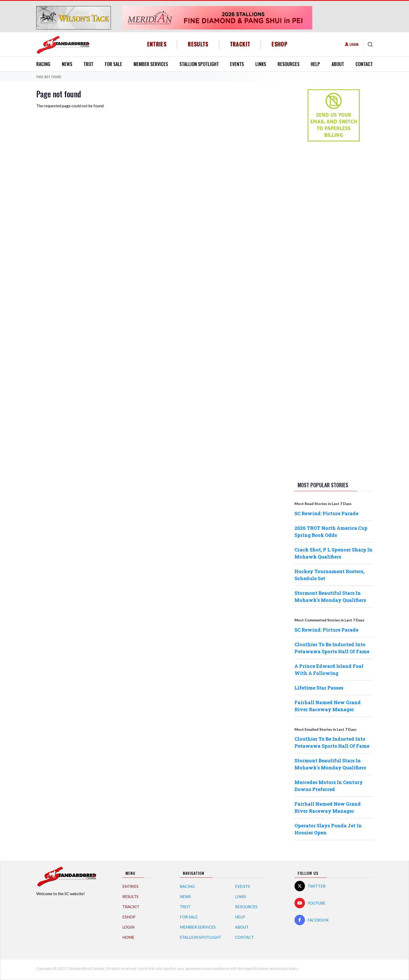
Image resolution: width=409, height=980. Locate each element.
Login (354, 44)
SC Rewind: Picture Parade (326, 513)
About (338, 64)
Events (237, 64)
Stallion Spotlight (199, 64)
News (67, 64)
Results (198, 44)
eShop (279, 44)
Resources (288, 64)
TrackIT (240, 44)
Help (315, 64)
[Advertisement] (334, 228)
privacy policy (287, 968)
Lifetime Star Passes (319, 688)
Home (128, 937)
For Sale (113, 64)
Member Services (151, 64)
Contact (364, 64)
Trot (88, 64)
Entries (157, 44)
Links (261, 64)
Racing (43, 64)
